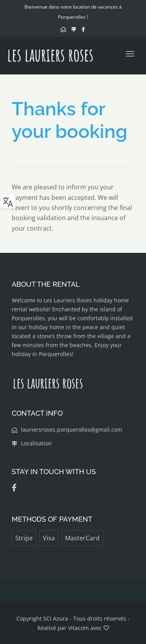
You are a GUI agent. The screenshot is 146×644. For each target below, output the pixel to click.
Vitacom (78, 628)
